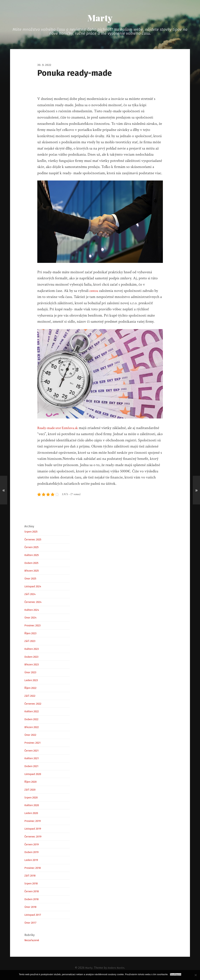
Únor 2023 (31, 673)
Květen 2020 (33, 806)
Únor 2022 (31, 736)
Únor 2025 (31, 579)
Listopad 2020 (34, 775)
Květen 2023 (33, 650)
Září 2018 (30, 877)
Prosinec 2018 (34, 869)
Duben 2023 (32, 658)
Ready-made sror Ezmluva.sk (60, 429)
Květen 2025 (33, 556)
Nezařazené (32, 941)
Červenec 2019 (34, 837)
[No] (196, 975)
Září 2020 (31, 790)
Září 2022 (31, 697)
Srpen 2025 (32, 532)
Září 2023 (30, 642)
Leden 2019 (32, 861)
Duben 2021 (32, 767)
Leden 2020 (32, 814)
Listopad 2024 (34, 587)
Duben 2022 (32, 720)
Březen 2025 (33, 571)
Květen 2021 (32, 759)
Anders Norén (116, 969)
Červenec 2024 (34, 603)
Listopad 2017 (34, 916)
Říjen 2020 (31, 783)
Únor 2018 (31, 908)
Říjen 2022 (31, 689)
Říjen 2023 (31, 634)
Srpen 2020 (32, 798)
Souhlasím (176, 974)
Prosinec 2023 (34, 626)
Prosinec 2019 (34, 822)
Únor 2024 (31, 618)
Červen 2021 (32, 751)
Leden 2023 (32, 681)
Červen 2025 (33, 548)
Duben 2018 (32, 900)
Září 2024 (31, 595)
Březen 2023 (33, 665)
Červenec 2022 (34, 705)
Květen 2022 (33, 712)
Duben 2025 (32, 564)
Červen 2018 (32, 892)
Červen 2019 (32, 845)
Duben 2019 (32, 853)
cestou (94, 292)
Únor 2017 (31, 924)
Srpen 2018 (32, 884)
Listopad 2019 (34, 830)
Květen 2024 (33, 611)
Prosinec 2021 (34, 744)
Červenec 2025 (34, 540)
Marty (100, 18)
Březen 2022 (33, 728)
